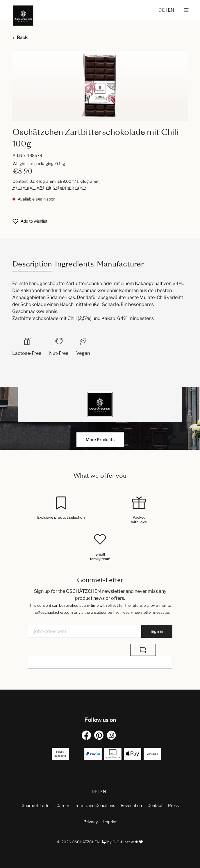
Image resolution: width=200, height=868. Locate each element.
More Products (100, 440)
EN (171, 10)
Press (173, 805)
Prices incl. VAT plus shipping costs (50, 188)
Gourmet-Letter (36, 805)
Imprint (110, 822)
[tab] (32, 264)
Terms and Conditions (95, 805)
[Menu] (186, 10)
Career (63, 805)
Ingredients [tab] (74, 264)
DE (162, 10)
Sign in (157, 631)
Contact (155, 805)
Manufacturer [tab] (120, 264)
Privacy (91, 822)
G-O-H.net (121, 842)
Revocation (131, 805)
